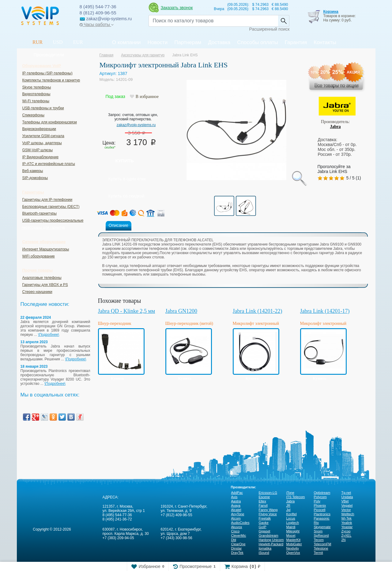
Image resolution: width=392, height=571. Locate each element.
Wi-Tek (347, 518)
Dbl (234, 540)
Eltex (262, 501)
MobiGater (294, 544)
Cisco (236, 531)
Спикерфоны (33, 115)
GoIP (263, 527)
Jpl (288, 510)
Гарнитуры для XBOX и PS (45, 285)
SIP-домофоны (35, 178)
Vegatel (347, 505)
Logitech (293, 523)
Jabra (335, 127)
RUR (38, 42)
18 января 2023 (34, 366)
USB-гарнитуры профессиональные (53, 220)
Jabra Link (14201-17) (325, 311)
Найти (284, 21)
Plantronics (322, 514)
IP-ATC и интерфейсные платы (49, 164)
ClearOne (238, 544)
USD (58, 42)
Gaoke (264, 523)
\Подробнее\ (49, 335)
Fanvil (263, 505)
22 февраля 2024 (36, 317)
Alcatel (236, 510)
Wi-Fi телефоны (36, 101)
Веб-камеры (33, 171)
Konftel (292, 514)
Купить (125, 161)
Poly (317, 501)
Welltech (348, 514)
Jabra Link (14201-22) (258, 311)
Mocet (291, 535)
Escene (264, 497)
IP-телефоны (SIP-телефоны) (47, 73)
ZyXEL (347, 535)
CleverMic (239, 535)
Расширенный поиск (269, 29)
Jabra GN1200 (181, 311)
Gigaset (265, 531)
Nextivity (293, 548)
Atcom (236, 518)
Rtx (317, 523)
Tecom (319, 540)
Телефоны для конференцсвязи (50, 122)
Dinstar (237, 548)
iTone (290, 493)
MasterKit (293, 540)
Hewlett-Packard (271, 544)
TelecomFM (323, 544)
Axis (234, 497)
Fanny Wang (268, 510)
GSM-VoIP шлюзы (38, 150)
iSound (264, 553)
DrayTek (237, 553)
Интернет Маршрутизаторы (46, 249)
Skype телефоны (37, 87)
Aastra (236, 501)
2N (344, 540)
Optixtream (322, 493)
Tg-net (346, 493)
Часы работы (97, 24)
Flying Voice (268, 514)
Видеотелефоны (36, 94)
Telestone (321, 548)
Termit (318, 553)
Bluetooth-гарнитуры (40, 213)
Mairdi (291, 527)
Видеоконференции (39, 129)
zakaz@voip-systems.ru (136, 125)
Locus (291, 518)
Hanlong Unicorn (271, 540)
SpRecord (321, 535)
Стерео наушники (37, 292)
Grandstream (269, 535)
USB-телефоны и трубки (43, 108)
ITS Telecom (296, 497)
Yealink (347, 523)
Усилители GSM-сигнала (43, 136)
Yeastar (347, 527)
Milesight (293, 531)
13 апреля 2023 (34, 342)
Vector (346, 510)
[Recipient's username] (213, 21)
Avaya (236, 505)
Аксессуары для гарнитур (43, 227)
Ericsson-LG (268, 493)
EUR (78, 42)
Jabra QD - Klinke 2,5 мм (127, 311)
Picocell (320, 510)
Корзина (331, 12)
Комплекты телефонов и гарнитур (51, 80)
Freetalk (265, 518)
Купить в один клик (127, 179)
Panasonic (322, 518)
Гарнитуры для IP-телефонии (47, 200)
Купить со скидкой (126, 196)
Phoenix (320, 505)
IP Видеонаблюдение (41, 157)
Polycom (320, 497)
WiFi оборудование (39, 256)
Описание (119, 225)
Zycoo (346, 531)
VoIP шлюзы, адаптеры (42, 143)
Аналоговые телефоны (42, 278)
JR (288, 505)
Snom (318, 531)
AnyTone (238, 514)
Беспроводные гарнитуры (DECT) (51, 207)
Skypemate (322, 527)
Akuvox (237, 527)
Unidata (347, 497)
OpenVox (293, 553)
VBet (345, 501)
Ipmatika (265, 548)
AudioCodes (240, 523)
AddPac (237, 493)
